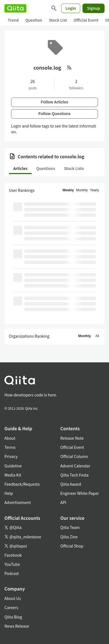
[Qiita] (15, 8)
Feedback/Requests (22, 484)
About (10, 438)
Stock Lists (74, 168)
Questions (46, 168)
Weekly (68, 190)
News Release (17, 626)
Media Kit (13, 475)
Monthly (82, 190)
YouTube (12, 564)
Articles (20, 168)
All (97, 336)
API (63, 502)
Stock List (58, 20)
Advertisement (18, 502)
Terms (10, 447)
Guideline (13, 466)
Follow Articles (54, 102)
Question (34, 20)
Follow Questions (55, 114)
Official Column (74, 456)
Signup (94, 8)
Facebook (13, 555)
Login (71, 8)
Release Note (72, 438)
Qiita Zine (69, 537)
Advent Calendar (75, 466)
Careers (11, 607)
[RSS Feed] (69, 67)
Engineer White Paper (80, 493)
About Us (13, 598)
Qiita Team (70, 527)
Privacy (11, 456)
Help (9, 493)
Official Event (86, 20)
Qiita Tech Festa (74, 475)
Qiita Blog (13, 617)
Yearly (94, 190)
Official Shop (72, 546)
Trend (13, 20)
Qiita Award (71, 484)
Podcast (12, 573)
